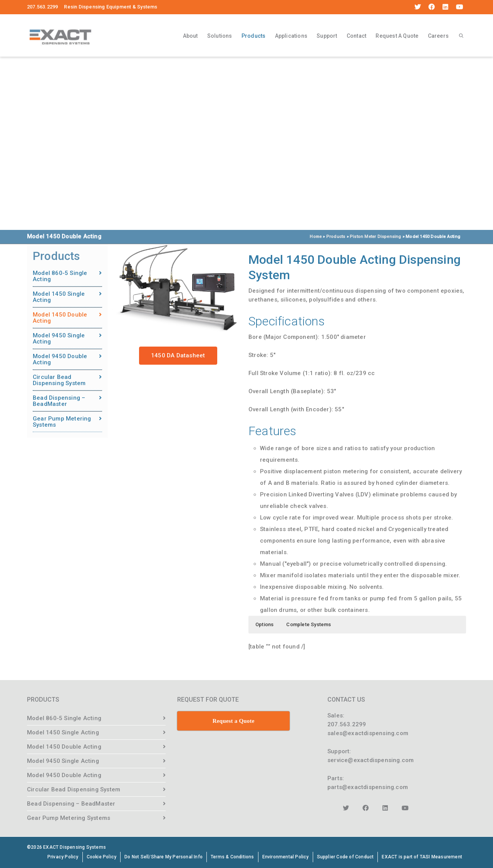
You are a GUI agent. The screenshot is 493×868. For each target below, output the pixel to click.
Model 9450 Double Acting (60, 359)
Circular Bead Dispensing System (59, 380)
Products (254, 37)
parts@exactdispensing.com (368, 787)
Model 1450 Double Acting (60, 318)
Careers (438, 36)
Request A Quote (397, 36)
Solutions (220, 36)
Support (327, 36)
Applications (291, 36)
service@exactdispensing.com (371, 760)
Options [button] (264, 624)
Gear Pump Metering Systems (62, 422)
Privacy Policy (63, 857)
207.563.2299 (347, 724)
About (190, 36)
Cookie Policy (102, 857)
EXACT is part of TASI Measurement (422, 857)
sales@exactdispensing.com (368, 733)
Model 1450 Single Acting (59, 297)
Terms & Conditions (232, 857)
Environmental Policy (286, 857)
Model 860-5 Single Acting (60, 276)
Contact (356, 36)
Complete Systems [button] (309, 624)
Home (316, 237)
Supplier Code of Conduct (345, 857)
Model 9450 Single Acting (59, 338)
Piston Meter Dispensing (376, 237)
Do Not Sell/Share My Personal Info (163, 857)
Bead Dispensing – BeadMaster (59, 401)
